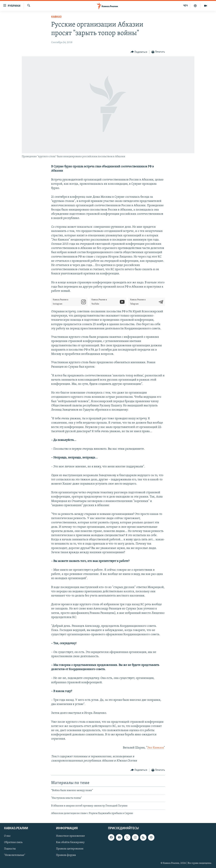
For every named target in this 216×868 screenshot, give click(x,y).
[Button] (139, 52)
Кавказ (56, 17)
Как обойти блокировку (70, 842)
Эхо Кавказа (156, 748)
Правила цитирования (70, 849)
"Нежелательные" (15, 855)
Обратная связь (13, 842)
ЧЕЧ (185, 6)
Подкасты (10, 849)
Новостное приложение (70, 836)
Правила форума (66, 855)
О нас (7, 836)
